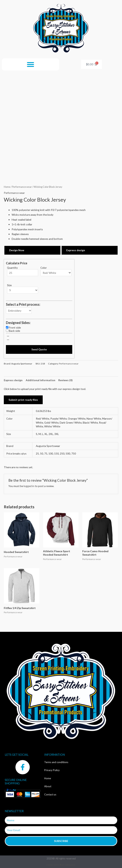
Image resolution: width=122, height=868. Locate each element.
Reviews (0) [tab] (65, 380)
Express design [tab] (13, 380)
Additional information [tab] (41, 380)
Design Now (17, 250)
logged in (29, 486)
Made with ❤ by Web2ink (61, 865)
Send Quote (39, 349)
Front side (15, 327)
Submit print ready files (23, 400)
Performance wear (22, 187)
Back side (14, 331)
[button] (30, 64)
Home (7, 187)
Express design (76, 250)
